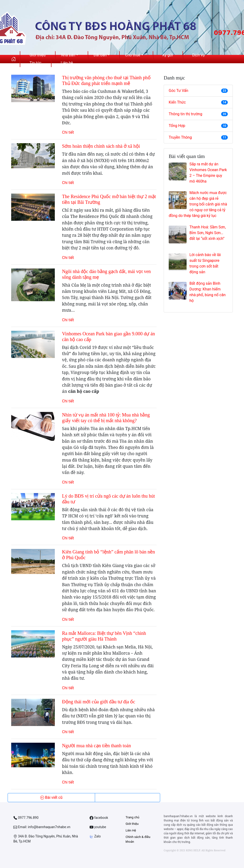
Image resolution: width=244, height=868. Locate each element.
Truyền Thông (198, 137)
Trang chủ (132, 817)
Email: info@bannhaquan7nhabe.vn (42, 827)
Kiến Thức (198, 102)
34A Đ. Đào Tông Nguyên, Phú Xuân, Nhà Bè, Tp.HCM (46, 839)
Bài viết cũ (51, 797)
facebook (99, 818)
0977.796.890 (26, 818)
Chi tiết (68, 132)
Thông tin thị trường (198, 114)
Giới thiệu (132, 824)
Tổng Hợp (198, 126)
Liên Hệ (131, 830)
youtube (98, 827)
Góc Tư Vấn (198, 91)
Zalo (95, 836)
